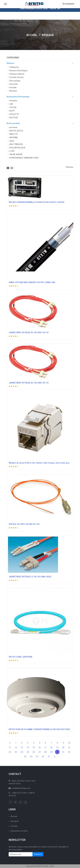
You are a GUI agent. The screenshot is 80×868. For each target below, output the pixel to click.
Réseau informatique (18, 71)
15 (34, 747)
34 (31, 757)
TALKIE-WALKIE (15, 154)
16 (40, 747)
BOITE (11, 111)
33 (25, 757)
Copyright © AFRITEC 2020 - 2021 (40, 866)
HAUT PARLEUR (15, 144)
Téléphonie (13, 67)
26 (34, 752)
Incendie (12, 87)
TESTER (12, 107)
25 (28, 752)
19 (57, 747)
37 (49, 757)
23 (16, 752)
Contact (13, 826)
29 (51, 752)
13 (22, 747)
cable (11, 141)
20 (63, 747)
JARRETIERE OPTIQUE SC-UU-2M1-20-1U (29, 333)
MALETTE (13, 134)
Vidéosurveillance (16, 74)
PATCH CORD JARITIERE (21, 657)
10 (69, 743)
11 (10, 747)
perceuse (13, 127)
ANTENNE (13, 137)
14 (28, 747)
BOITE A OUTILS (16, 131)
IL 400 (11, 151)
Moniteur (13, 91)
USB (11, 104)
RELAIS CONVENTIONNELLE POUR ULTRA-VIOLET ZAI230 (37, 202)
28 (45, 752)
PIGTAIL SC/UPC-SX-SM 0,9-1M (24, 524)
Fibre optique (14, 81)
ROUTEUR (13, 118)
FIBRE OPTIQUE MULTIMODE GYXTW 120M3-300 (32, 282)
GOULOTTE (13, 114)
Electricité (13, 84)
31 (63, 752)
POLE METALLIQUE (17, 148)
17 (45, 747)
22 (10, 752)
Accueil (32, 35)
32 (69, 752)
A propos (14, 821)
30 (57, 752)
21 (69, 747)
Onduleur (13, 101)
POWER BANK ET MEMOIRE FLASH (23, 158)
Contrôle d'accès (16, 77)
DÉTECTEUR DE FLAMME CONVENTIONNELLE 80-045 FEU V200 (39, 729)
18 (51, 747)
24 (22, 752)
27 (40, 752)
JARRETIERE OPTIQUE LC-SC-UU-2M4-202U (30, 577)
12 (16, 747)
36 (43, 757)
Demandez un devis (18, 831)
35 (37, 757)
